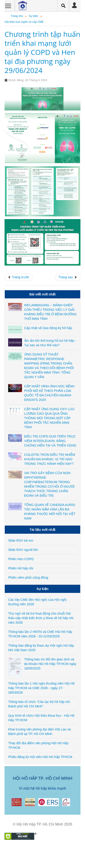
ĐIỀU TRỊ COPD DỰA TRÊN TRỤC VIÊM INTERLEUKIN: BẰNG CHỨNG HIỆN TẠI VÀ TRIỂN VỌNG (50, 441)
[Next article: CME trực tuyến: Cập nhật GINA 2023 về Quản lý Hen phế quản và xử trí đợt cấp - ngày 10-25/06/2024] (68, 277)
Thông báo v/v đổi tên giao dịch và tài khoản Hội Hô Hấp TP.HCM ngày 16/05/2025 (50, 664)
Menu (8, 6)
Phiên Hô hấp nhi (21, 568)
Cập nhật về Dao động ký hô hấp (48, 328)
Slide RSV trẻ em (21, 540)
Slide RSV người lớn (23, 550)
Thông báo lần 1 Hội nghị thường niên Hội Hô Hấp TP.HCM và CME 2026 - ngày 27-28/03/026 (41, 688)
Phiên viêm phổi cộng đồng (28, 578)
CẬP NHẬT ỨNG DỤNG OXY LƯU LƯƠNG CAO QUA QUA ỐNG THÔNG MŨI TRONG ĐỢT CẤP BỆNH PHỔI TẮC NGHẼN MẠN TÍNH (49, 418)
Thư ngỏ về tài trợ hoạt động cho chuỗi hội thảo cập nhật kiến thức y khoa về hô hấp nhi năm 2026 (41, 618)
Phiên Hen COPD (21, 559)
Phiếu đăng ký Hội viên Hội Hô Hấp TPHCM (40, 757)
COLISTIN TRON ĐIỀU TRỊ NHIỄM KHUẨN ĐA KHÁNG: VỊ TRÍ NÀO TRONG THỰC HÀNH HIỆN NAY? (50, 459)
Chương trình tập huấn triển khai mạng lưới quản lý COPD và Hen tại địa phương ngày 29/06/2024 (42, 52)
